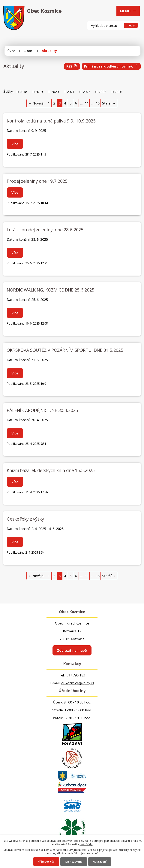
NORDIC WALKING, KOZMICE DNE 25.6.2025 (51, 290)
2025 (102, 92)
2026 (118, 92)
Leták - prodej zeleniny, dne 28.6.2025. (46, 230)
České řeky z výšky (25, 519)
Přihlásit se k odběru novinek (111, 66)
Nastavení (100, 862)
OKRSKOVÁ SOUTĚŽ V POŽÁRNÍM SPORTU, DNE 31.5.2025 (65, 350)
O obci (29, 51)
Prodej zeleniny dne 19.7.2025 (37, 181)
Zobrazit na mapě (72, 650)
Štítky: (8, 91)
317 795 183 (76, 675)
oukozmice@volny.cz (78, 683)
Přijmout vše (46, 862)
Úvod (11, 51)
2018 (23, 92)
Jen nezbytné (74, 862)
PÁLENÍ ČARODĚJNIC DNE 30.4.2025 (42, 410)
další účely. (86, 844)
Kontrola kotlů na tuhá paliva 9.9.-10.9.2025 (51, 121)
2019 (39, 92)
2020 (55, 92)
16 (98, 103)
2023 (87, 92)
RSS (72, 66)
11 (87, 103)
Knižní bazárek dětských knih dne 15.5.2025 (51, 470)
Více (15, 144)
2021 (71, 92)
